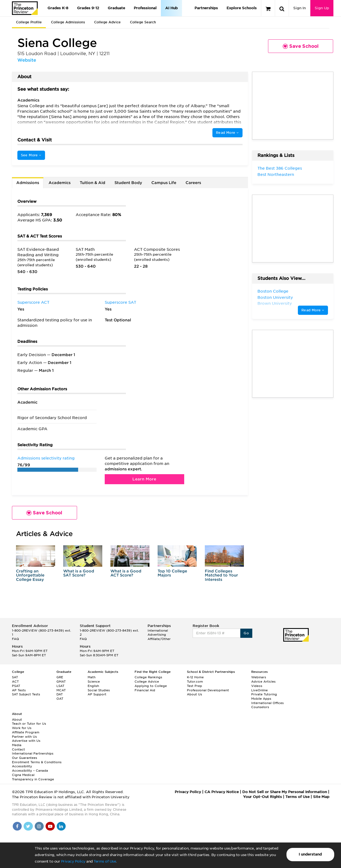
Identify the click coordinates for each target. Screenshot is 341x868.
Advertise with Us (26, 741)
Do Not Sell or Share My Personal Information (285, 792)
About (17, 720)
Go (246, 633)
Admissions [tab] (28, 183)
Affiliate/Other (159, 639)
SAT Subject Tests (26, 694)
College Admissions (68, 22)
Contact (18, 749)
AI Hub (171, 8)
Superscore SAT (120, 302)
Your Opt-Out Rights (262, 797)
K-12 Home (195, 677)
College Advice (107, 22)
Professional (145, 8)
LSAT (60, 686)
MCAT (61, 690)
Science (94, 682)
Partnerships (206, 8)
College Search (143, 22)
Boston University (275, 297)
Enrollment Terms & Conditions (37, 762)
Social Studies (99, 690)
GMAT (61, 682)
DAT (60, 694)
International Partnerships (33, 753)
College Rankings (148, 677)
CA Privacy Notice (222, 792)
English (93, 686)
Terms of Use (105, 861)
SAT (15, 677)
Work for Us (22, 728)
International (158, 631)
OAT (60, 699)
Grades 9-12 (88, 8)
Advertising (157, 635)
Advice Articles (263, 682)
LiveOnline (259, 690)
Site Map (321, 797)
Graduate (116, 8)
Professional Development (208, 690)
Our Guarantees (25, 758)
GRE (60, 677)
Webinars (259, 677)
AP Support (97, 694)
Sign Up (322, 8)
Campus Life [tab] (164, 183)
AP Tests (19, 690)
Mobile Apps (261, 699)
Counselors (260, 707)
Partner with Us (24, 737)
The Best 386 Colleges (280, 168)
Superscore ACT (33, 302)
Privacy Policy (73, 861)
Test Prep (195, 686)
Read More (227, 133)
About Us (195, 694)
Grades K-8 (58, 8)
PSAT (16, 686)
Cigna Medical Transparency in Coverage (33, 777)
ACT (15, 682)
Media (17, 745)
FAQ (15, 639)
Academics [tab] (60, 183)
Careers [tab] (193, 183)
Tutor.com (195, 682)
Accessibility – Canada (30, 771)
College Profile (29, 22)
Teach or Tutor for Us (29, 724)
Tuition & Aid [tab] (93, 183)
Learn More (144, 479)
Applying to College (151, 686)
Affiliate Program (26, 732)
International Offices (267, 703)
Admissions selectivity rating (46, 458)
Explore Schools (242, 8)
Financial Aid (145, 690)
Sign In (299, 8)
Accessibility (22, 766)
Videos (257, 686)
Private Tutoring (264, 694)
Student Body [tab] (128, 183)
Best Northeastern (276, 175)
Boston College (273, 291)
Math (92, 677)
